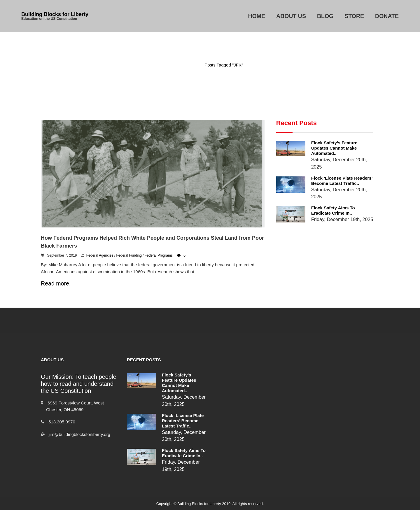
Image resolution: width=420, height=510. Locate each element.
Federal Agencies (100, 255)
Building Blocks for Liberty (55, 14)
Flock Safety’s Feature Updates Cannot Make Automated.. (334, 148)
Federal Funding (129, 255)
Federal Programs (159, 255)
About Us (291, 16)
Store (354, 16)
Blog (325, 16)
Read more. (56, 283)
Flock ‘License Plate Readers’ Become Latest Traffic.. (342, 181)
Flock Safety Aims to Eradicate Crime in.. (333, 210)
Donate (387, 16)
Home (257, 16)
